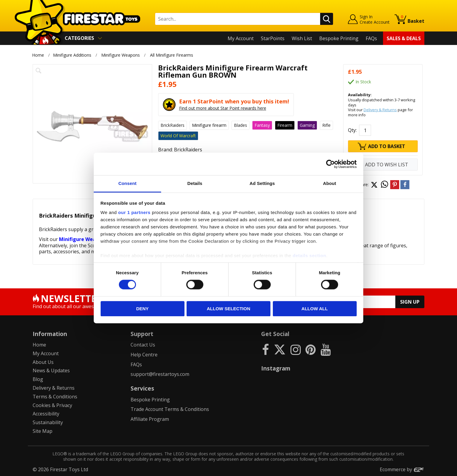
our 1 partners (134, 212)
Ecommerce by (402, 469)
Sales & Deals (404, 38)
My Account (241, 38)
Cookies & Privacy (52, 405)
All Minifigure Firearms (172, 55)
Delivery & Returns (380, 110)
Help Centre (144, 355)
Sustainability (48, 422)
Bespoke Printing (339, 38)
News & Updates (51, 370)
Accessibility (46, 414)
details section (309, 256)
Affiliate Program (150, 419)
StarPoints (273, 38)
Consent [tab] (127, 183)
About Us (43, 362)
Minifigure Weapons (121, 55)
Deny (143, 309)
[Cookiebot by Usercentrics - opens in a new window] (330, 164)
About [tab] (330, 183)
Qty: (352, 130)
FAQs (371, 38)
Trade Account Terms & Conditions (170, 409)
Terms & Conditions (55, 397)
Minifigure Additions (72, 55)
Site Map (43, 431)
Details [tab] (195, 183)
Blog (38, 379)
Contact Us (143, 345)
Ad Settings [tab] (262, 183)
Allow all (315, 309)
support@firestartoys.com (160, 374)
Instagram (276, 368)
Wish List (302, 38)
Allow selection (229, 309)
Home (38, 55)
